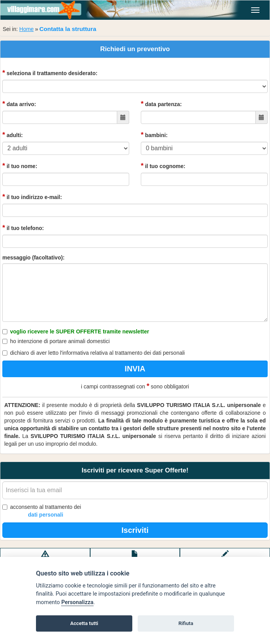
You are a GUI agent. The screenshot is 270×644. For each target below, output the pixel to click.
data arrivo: (19, 104)
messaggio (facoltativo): (33, 258)
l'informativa (74, 353)
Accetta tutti (84, 623)
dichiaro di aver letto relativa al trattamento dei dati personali (94, 353)
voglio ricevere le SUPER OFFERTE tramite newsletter (76, 331)
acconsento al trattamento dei (42, 511)
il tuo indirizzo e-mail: (32, 197)
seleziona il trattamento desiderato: (50, 73)
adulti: (13, 135)
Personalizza (77, 602)
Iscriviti (135, 530)
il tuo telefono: (23, 228)
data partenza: (161, 104)
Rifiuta (186, 623)
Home (26, 29)
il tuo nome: (20, 166)
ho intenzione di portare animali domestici (56, 341)
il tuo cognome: (163, 166)
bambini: (154, 135)
